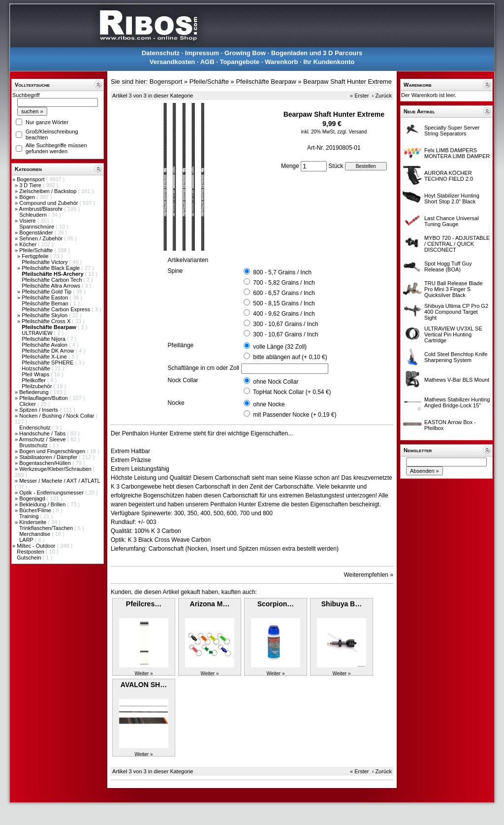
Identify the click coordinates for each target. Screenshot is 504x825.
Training (30, 516)
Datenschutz (161, 53)
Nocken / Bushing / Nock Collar (57, 416)
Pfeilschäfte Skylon (45, 315)
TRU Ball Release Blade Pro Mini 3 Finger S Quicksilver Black (454, 289)
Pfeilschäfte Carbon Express (57, 309)
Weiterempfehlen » (369, 575)
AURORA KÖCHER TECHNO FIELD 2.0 (449, 176)
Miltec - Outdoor (37, 546)
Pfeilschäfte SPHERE (48, 363)
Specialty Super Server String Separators (452, 131)
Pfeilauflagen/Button (44, 398)
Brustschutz (34, 445)
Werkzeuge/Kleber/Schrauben (56, 469)
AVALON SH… (144, 685)
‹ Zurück (382, 96)
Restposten (31, 552)
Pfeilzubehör (37, 386)
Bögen (28, 197)
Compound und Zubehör (49, 203)
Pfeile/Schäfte (37, 250)
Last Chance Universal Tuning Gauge (452, 221)
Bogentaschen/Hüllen (46, 463)
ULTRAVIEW (38, 333)
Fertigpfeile (36, 256)
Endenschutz (36, 428)
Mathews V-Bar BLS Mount (457, 380)
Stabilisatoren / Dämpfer (49, 457)
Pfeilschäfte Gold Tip (47, 292)
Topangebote (239, 62)
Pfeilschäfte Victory (45, 262)
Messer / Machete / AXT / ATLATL (60, 481)
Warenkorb (281, 62)
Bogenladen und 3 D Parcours (317, 53)
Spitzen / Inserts (39, 410)
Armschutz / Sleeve (43, 439)
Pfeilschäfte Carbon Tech (52, 280)
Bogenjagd (33, 498)
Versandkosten (173, 62)
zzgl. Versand (352, 132)
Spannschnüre (37, 227)
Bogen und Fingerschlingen (53, 451)
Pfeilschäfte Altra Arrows (52, 286)
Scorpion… (276, 604)
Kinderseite (33, 522)
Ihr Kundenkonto (329, 62)
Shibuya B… (342, 604)
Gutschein (30, 558)
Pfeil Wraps (36, 374)
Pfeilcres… (144, 604)
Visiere (28, 221)
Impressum (202, 53)
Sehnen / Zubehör (42, 238)
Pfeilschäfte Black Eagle (51, 268)
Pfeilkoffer (34, 380)
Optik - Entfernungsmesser (52, 493)
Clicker (28, 404)
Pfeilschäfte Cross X (47, 321)
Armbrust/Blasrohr (42, 209)
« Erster (360, 96)
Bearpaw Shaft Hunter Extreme (347, 82)
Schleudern (34, 215)
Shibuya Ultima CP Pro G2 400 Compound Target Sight (456, 312)
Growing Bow (245, 53)
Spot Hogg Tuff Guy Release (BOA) (448, 266)
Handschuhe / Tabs (43, 433)
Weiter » (143, 674)
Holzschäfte (37, 368)
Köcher (29, 244)
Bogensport (31, 179)
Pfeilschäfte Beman (46, 303)
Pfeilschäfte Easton (46, 297)
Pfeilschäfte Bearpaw (266, 82)
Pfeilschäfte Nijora (44, 339)
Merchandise (35, 534)
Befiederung (34, 392)
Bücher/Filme (36, 510)
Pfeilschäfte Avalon (45, 345)
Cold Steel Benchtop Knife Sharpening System (456, 357)
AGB (207, 62)
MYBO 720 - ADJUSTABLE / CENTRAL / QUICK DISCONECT (457, 244)
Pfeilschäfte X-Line (45, 357)
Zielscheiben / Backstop (48, 191)
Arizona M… (210, 604)
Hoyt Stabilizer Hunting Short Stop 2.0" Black (452, 198)
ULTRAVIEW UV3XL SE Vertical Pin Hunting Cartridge (453, 334)
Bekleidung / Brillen (43, 504)
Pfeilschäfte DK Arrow (48, 351)
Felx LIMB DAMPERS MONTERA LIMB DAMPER (457, 153)
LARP (27, 540)
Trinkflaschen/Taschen (47, 528)
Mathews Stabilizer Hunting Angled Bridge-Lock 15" (457, 402)
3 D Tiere (31, 185)
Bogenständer (37, 232)
